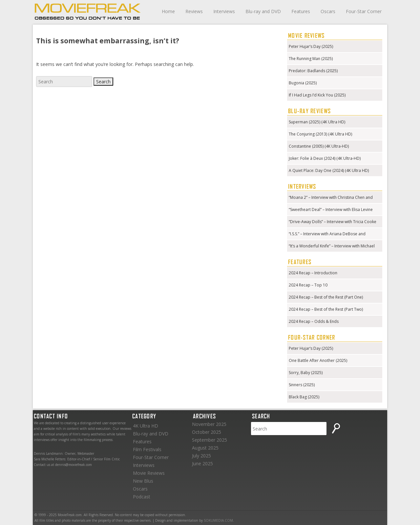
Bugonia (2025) (303, 83)
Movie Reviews (149, 473)
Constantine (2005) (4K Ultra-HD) (319, 146)
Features (301, 11)
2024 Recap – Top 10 (308, 285)
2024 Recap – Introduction (313, 273)
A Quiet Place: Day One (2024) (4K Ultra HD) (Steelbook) (329, 171)
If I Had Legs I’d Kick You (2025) (317, 95)
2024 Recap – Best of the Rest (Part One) (326, 297)
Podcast (142, 497)
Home (168, 11)
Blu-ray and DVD (263, 11)
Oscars (328, 11)
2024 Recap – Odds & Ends (314, 321)
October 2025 (207, 432)
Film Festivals (147, 449)
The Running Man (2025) (311, 59)
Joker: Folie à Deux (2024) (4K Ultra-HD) (325, 158)
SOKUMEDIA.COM (218, 520)
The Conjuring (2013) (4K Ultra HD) (320, 134)
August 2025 (205, 448)
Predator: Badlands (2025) (313, 71)
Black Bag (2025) (304, 397)
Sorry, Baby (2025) (306, 373)
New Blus (143, 481)
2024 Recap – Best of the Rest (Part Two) (326, 309)
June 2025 (202, 463)
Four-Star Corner (364, 11)
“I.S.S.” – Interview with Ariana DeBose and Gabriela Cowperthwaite (327, 234)
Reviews (194, 11)
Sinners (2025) (302, 385)
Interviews (224, 11)
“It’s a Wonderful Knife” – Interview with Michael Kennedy (332, 247)
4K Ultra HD (146, 426)
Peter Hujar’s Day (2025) (311, 46)
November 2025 (209, 424)
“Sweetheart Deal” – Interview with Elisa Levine (331, 210)
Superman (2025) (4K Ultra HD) (317, 122)
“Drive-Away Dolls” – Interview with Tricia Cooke (333, 222)
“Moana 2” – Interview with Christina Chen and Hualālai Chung (331, 198)
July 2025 (201, 456)
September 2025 (210, 440)
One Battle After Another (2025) (318, 360)
